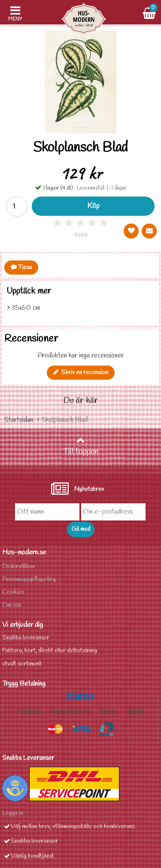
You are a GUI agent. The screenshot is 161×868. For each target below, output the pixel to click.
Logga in (13, 813)
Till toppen (81, 447)
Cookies (13, 592)
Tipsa (21, 268)
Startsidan (19, 420)
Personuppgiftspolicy (29, 579)
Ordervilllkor (19, 567)
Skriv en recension (81, 373)
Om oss (12, 605)
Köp (93, 206)
